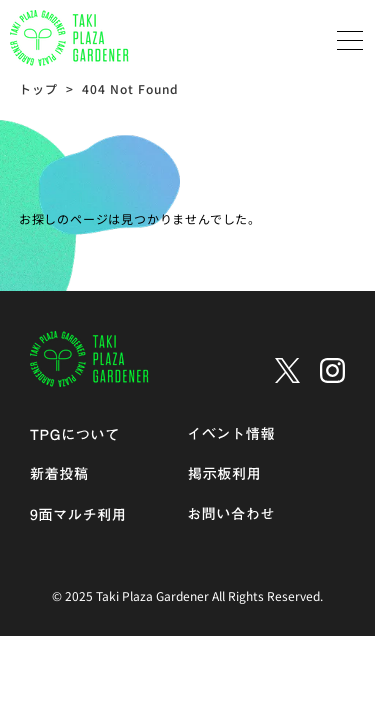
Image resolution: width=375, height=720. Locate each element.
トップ (38, 88)
